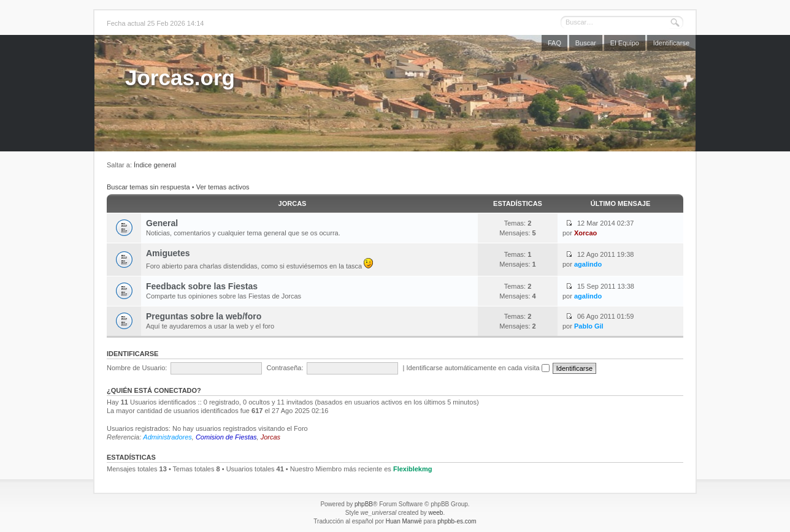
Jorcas (293, 203)
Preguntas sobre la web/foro (204, 316)
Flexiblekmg (413, 469)
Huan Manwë (404, 521)
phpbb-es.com (457, 521)
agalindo (588, 264)
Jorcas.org (180, 78)
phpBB (364, 504)
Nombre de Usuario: (137, 368)
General (162, 223)
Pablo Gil (589, 326)
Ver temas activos (223, 187)
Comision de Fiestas (226, 437)
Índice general (155, 165)
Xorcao (585, 233)
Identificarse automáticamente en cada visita (478, 368)
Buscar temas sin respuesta (148, 187)
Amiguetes (168, 253)
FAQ (554, 43)
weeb (435, 513)
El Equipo (625, 43)
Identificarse (671, 43)
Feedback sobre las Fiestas (202, 286)
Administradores (167, 437)
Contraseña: (285, 368)
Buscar (586, 43)
